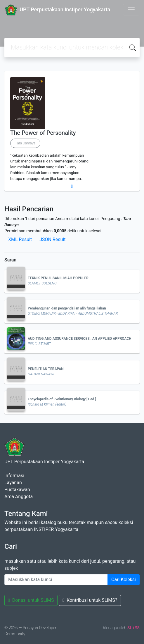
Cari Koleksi (124, 580)
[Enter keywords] (56, 580)
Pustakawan (17, 490)
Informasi (14, 476)
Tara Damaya (25, 143)
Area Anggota (19, 497)
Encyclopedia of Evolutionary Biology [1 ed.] (62, 399)
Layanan (13, 483)
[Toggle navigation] (131, 10)
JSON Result (52, 239)
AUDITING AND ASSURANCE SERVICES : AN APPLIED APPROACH (80, 339)
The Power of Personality (43, 133)
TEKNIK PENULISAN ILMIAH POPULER (58, 278)
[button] (72, 186)
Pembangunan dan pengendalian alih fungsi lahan (67, 308)
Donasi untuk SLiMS (31, 600)
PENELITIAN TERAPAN (46, 369)
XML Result (20, 239)
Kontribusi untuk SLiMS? (90, 600)
